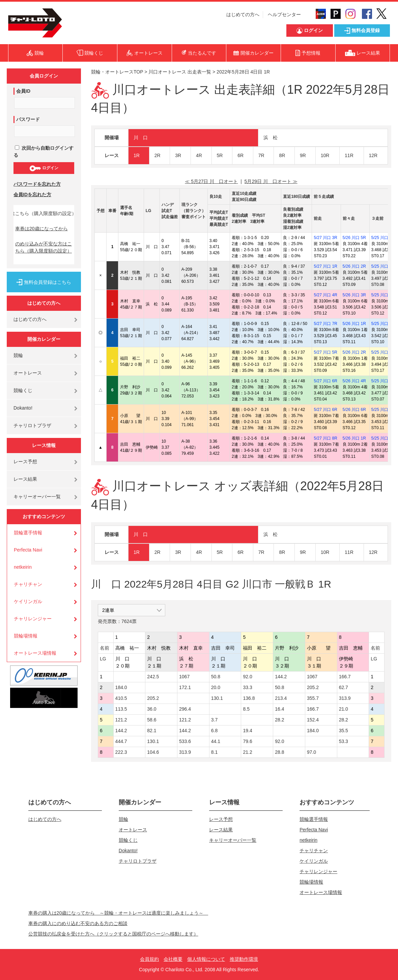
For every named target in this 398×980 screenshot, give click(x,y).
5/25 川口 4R (383, 295)
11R (349, 155)
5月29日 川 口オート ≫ (271, 181)
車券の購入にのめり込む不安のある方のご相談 (78, 923)
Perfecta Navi (28, 550)
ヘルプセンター (284, 14)
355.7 (313, 698)
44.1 (216, 741)
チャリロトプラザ (32, 425)
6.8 (214, 731)
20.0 (216, 687)
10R (325, 155)
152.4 (313, 720)
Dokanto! (23, 408)
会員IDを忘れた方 (32, 195)
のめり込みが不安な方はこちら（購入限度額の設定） (44, 247)
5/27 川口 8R (325, 438)
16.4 (279, 709)
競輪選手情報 (28, 533)
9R (303, 155)
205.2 (313, 687)
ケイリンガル (28, 601)
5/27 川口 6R (325, 381)
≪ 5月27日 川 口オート (211, 181)
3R (178, 155)
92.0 (247, 677)
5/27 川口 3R (325, 238)
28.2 (279, 720)
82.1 (152, 731)
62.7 (344, 687)
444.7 (121, 741)
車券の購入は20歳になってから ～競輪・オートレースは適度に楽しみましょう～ (118, 913)
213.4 (281, 698)
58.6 (152, 720)
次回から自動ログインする (44, 152)
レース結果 (25, 479)
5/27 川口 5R (325, 352)
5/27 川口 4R (325, 295)
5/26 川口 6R (354, 410)
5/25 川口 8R (383, 410)
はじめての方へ (243, 14)
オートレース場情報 (35, 653)
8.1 (214, 752)
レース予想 (25, 462)
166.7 (345, 677)
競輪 (18, 355)
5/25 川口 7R (383, 381)
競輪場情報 (26, 636)
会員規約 (149, 959)
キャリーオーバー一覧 (37, 497)
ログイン (44, 168)
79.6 (247, 741)
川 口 (141, 138)
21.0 (344, 709)
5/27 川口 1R (325, 266)
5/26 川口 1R (354, 324)
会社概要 (173, 959)
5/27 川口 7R (325, 324)
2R (158, 155)
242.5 (153, 677)
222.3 (121, 752)
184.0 (121, 687)
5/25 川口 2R (383, 266)
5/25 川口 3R (383, 324)
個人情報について (206, 959)
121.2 (121, 720)
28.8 (279, 752)
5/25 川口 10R (384, 238)
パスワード (28, 119)
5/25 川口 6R (383, 352)
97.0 (311, 752)
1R (137, 155)
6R (240, 155)
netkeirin (23, 567)
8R (282, 155)
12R (373, 155)
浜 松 (271, 138)
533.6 (185, 741)
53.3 (344, 741)
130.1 (217, 698)
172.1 (185, 687)
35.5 (344, 731)
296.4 (185, 709)
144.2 (281, 677)
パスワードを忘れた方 (37, 184)
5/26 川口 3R (354, 295)
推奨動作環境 (244, 959)
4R (199, 155)
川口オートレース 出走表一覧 (180, 72)
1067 (184, 677)
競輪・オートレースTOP (117, 72)
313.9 (345, 698)
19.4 (247, 731)
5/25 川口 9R (383, 438)
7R (261, 155)
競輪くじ (23, 390)
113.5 (121, 709)
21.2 (247, 752)
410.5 (121, 698)
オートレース (28, 373)
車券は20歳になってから (41, 229)
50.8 (216, 677)
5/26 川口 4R (354, 381)
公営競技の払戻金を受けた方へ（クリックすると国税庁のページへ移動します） (113, 934)
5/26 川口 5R (354, 238)
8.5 (246, 709)
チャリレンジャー (33, 619)
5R (220, 155)
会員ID (23, 91)
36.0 (152, 709)
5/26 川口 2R (354, 266)
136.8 (249, 698)
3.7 (214, 720)
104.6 (153, 752)
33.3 (247, 687)
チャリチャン (28, 584)
